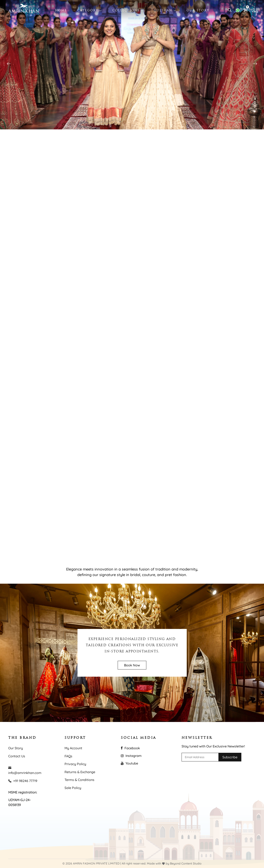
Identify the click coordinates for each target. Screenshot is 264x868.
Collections (128, 11)
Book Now (132, 665)
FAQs (68, 756)
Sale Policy (73, 788)
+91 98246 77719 (23, 781)
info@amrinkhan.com (25, 770)
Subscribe (230, 757)
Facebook (130, 748)
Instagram (131, 756)
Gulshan (165, 11)
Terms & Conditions (79, 780)
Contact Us (17, 756)
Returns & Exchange (80, 772)
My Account (73, 748)
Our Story (198, 11)
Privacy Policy (75, 764)
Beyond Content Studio (186, 863)
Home (61, 11)
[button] (255, 64)
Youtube (129, 763)
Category (90, 11)
